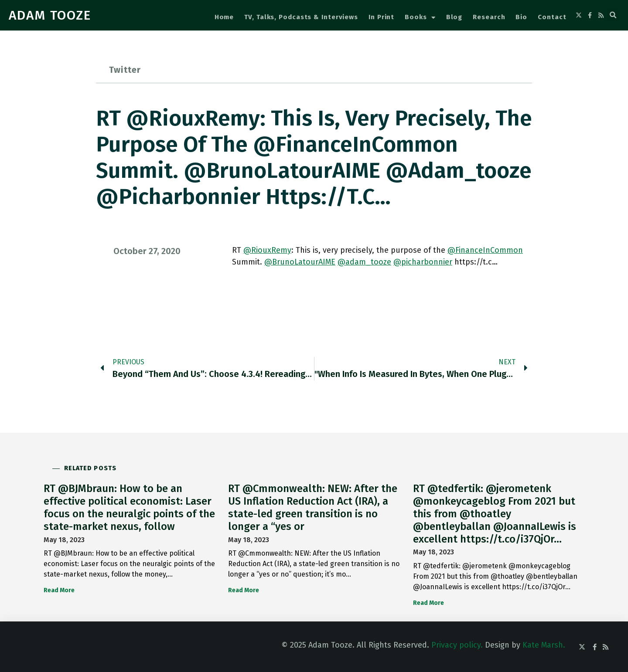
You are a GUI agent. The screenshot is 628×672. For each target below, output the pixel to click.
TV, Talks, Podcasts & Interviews (301, 17)
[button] (613, 15)
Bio (521, 17)
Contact (552, 17)
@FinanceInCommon (485, 250)
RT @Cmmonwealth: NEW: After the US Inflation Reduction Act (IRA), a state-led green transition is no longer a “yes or (313, 507)
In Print (381, 17)
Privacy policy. (457, 645)
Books (420, 18)
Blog (454, 17)
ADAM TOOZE (50, 15)
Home (224, 17)
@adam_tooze (364, 262)
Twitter (125, 70)
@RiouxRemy (267, 250)
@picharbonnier (423, 262)
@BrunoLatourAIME (300, 262)
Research (489, 17)
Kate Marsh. (544, 645)
